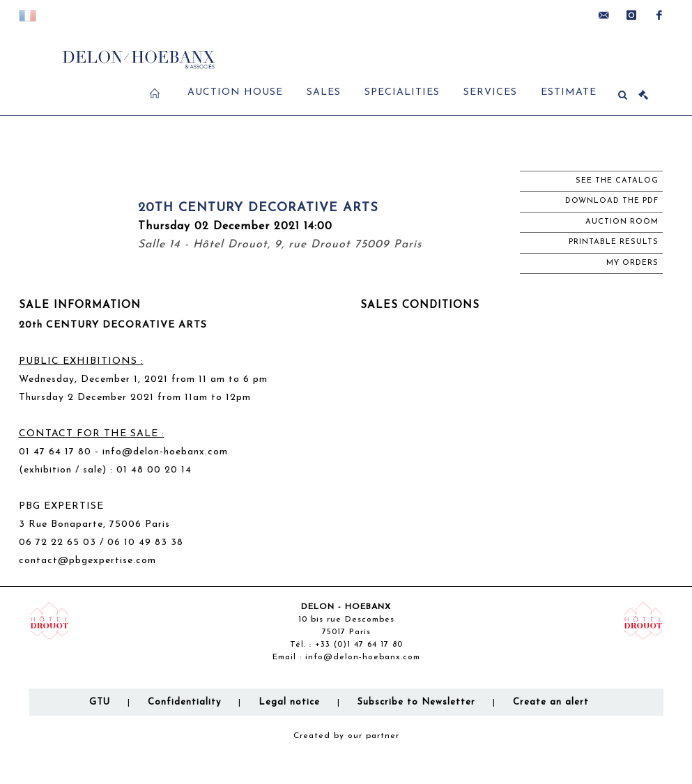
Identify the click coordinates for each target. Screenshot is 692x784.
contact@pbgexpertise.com (87, 561)
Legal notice (289, 702)
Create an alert (551, 702)
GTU (100, 702)
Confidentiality (184, 702)
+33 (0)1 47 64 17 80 (359, 645)
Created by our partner (346, 736)
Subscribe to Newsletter (416, 702)
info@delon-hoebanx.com (165, 452)
